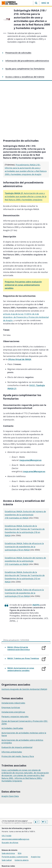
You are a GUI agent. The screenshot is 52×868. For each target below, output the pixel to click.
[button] (36, 3)
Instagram (31, 823)
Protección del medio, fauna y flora (18, 710)
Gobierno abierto (22, 814)
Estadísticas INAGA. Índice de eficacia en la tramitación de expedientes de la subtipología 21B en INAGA (24, 501)
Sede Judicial (7, 814)
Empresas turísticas (11, 661)
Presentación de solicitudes (18, 53)
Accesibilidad (7, 839)
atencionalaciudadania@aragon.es (15, 793)
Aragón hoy (36, 811)
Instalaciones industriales (13, 657)
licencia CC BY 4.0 (27, 851)
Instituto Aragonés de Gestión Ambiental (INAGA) (24, 643)
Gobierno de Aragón (10, 854)
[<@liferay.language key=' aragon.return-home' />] (9, 3)
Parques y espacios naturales (15, 671)
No (44, 776)
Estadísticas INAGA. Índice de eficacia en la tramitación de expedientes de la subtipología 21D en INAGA (24, 547)
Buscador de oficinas (10, 797)
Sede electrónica (8, 807)
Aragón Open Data (10, 750)
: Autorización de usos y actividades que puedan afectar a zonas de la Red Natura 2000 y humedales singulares (26, 150)
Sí (37, 776)
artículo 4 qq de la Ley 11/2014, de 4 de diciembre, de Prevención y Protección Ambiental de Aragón (26, 271)
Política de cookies (9, 833)
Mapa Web (6, 843)
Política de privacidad (10, 836)
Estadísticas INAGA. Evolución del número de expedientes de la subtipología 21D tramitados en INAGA (25, 515)
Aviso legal (6, 829)
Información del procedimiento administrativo (27, 61)
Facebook (10, 823)
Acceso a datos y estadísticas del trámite (25, 77)
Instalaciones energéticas (13, 666)
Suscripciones (7, 846)
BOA (20, 807)
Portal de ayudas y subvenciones (15, 811)
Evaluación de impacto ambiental (17, 701)
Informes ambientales (12, 706)
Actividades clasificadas (12, 682)
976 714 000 (6, 790)
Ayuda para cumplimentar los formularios (25, 69)
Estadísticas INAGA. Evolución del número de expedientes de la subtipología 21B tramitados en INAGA (25, 469)
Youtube (20, 823)
